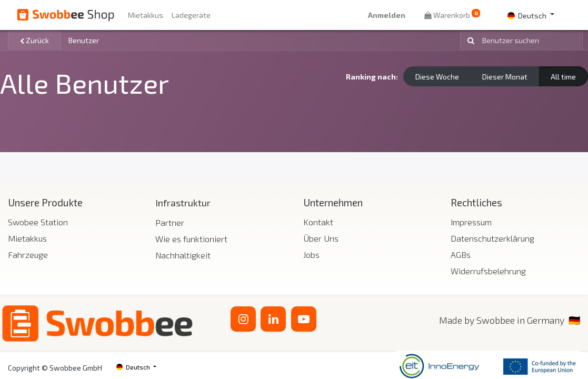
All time (563, 77)
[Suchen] (469, 40)
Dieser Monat (505, 77)
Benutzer (84, 40)
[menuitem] (146, 15)
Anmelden (387, 15)
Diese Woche (437, 77)
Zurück (34, 40)
